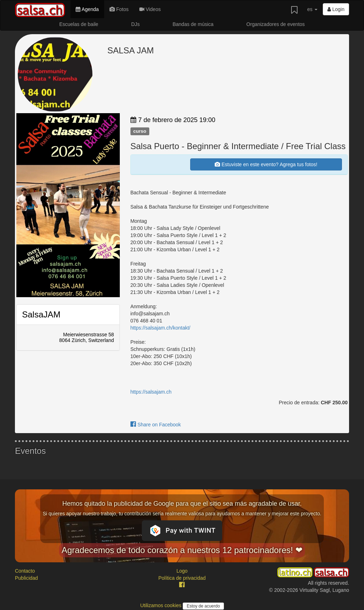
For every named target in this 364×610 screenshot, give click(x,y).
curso (140, 131)
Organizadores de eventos (275, 24)
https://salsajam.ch (151, 392)
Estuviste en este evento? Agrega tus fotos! (266, 164)
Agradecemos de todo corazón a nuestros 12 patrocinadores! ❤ (182, 550)
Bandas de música (193, 24)
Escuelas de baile (79, 24)
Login (336, 9)
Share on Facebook (156, 425)
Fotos (119, 9)
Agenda (87, 9)
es (312, 9)
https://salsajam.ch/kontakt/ (160, 328)
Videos (150, 9)
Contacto (25, 571)
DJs (135, 24)
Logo (182, 571)
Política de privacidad (182, 578)
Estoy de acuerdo (203, 606)
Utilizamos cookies (161, 605)
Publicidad (26, 578)
